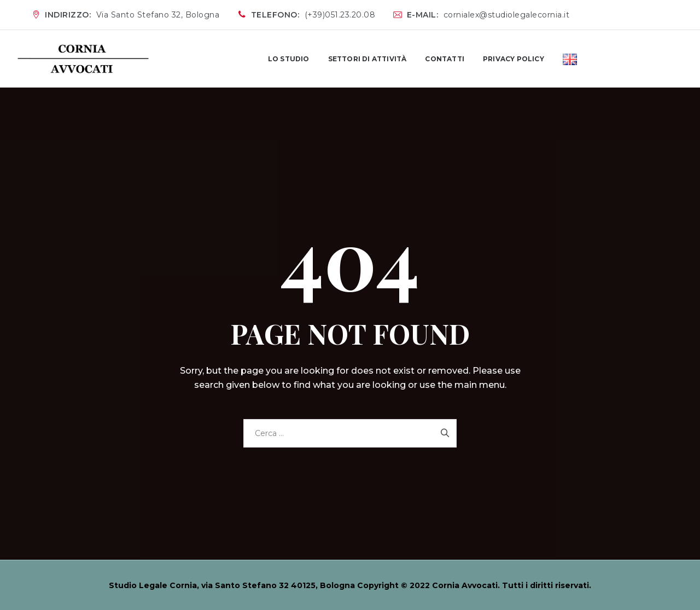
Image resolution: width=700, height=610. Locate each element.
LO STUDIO (289, 59)
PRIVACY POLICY (514, 59)
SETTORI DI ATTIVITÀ (367, 59)
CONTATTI (445, 59)
